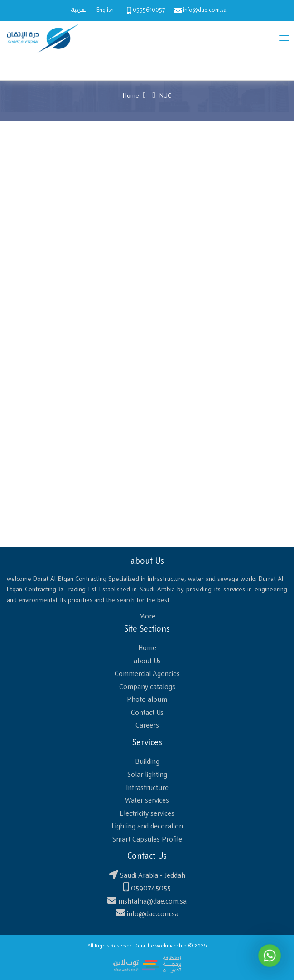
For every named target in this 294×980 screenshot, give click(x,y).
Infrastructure (147, 788)
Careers (147, 725)
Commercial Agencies (147, 674)
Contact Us (147, 713)
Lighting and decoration (147, 826)
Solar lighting (147, 775)
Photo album (147, 700)
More (147, 616)
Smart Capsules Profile (147, 840)
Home (131, 96)
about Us (147, 661)
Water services (147, 801)
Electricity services (147, 814)
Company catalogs (147, 687)
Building (147, 762)
